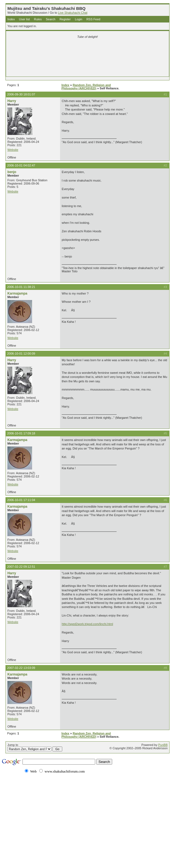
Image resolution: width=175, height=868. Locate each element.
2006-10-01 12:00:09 (21, 354)
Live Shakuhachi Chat (73, 13)
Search (51, 19)
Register (65, 19)
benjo (12, 172)
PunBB (163, 745)
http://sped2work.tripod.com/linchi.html (87, 624)
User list (24, 19)
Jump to (35, 747)
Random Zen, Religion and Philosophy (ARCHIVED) (86, 87)
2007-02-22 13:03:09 (21, 668)
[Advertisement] (87, 50)
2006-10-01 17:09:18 (21, 433)
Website (13, 150)
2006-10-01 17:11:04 (21, 500)
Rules (38, 19)
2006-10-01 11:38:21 (21, 287)
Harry (12, 101)
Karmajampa (17, 293)
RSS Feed (93, 19)
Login (79, 19)
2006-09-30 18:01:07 (21, 94)
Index (11, 19)
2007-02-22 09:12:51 (21, 567)
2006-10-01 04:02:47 (21, 165)
